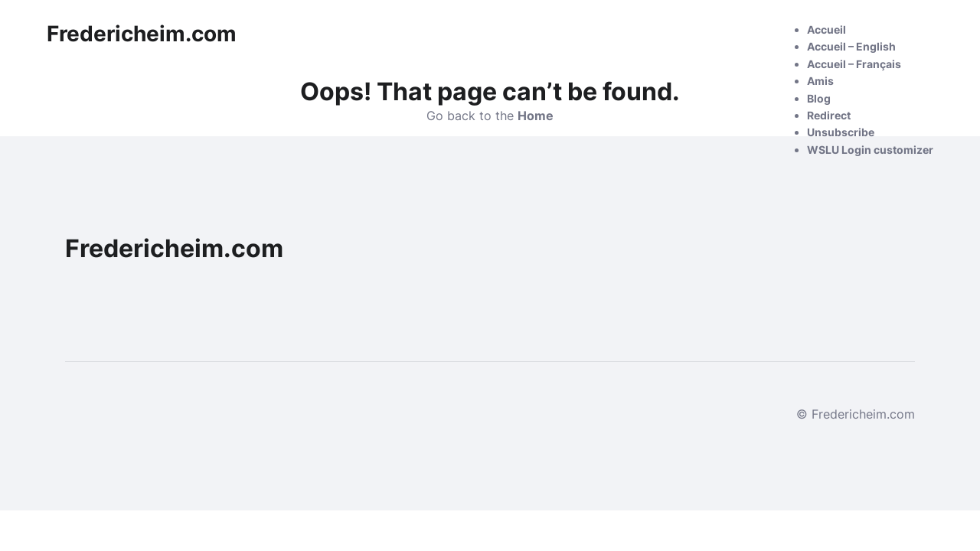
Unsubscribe (841, 132)
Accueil (826, 29)
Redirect (829, 115)
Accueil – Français (854, 64)
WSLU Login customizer (870, 150)
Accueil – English (851, 46)
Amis (820, 81)
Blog (819, 98)
